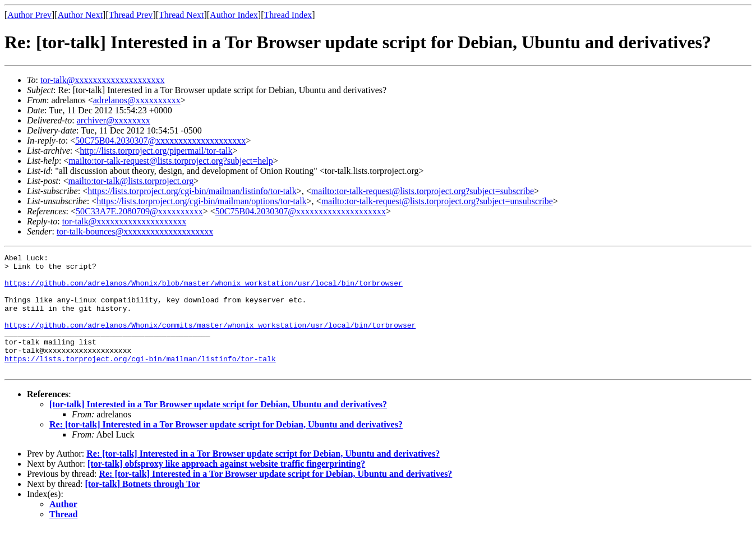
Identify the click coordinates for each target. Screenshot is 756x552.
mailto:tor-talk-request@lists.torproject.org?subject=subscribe (423, 191)
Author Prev (29, 15)
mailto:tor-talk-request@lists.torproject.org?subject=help (170, 161)
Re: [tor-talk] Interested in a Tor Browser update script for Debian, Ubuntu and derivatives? (226, 448)
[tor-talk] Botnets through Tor (143, 507)
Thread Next (181, 15)
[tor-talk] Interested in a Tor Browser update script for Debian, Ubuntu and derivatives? (218, 428)
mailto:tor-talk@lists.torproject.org (131, 181)
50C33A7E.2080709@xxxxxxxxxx (139, 211)
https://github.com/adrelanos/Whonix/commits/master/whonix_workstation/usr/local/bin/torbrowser (210, 340)
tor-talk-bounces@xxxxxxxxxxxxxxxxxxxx (135, 231)
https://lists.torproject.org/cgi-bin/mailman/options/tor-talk (201, 201)
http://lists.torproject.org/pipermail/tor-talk (156, 151)
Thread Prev (131, 15)
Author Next (80, 15)
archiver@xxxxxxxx (114, 120)
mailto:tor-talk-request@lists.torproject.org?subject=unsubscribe (437, 201)
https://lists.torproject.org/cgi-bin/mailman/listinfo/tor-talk (192, 191)
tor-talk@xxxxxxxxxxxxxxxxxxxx (103, 80)
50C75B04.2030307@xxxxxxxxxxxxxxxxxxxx (160, 141)
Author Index (234, 15)
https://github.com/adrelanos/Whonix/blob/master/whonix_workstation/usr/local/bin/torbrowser (204, 289)
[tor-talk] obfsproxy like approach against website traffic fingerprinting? (226, 487)
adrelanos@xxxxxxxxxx (137, 100)
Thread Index (288, 15)
